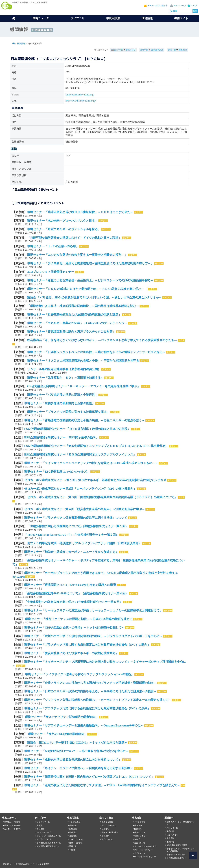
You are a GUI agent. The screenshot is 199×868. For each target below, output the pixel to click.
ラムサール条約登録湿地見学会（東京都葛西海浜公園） (64, 369)
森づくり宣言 (107, 822)
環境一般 (172, 50)
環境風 (39, 825)
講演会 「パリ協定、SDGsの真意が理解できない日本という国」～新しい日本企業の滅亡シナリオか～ (94, 297)
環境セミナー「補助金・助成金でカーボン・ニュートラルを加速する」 (71, 552)
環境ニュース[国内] (12, 822)
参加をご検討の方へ (110, 832)
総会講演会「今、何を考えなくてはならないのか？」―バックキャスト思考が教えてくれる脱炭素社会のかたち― (102, 340)
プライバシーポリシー (143, 850)
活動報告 (105, 829)
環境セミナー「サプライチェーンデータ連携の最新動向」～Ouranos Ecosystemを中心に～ (84, 725)
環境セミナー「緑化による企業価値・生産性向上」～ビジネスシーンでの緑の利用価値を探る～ (90, 280)
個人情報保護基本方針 (176, 858)
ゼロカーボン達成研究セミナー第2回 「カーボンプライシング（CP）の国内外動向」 (80, 489)
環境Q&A (138, 825)
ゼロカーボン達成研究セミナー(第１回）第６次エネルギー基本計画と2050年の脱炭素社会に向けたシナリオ (95, 480)
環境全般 (73, 825)
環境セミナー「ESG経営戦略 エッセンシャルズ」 (57, 472)
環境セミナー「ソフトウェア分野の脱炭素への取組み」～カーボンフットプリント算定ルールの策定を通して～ (98, 700)
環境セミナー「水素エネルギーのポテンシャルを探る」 (64, 229)
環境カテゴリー (141, 836)
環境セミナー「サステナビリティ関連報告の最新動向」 (61, 717)
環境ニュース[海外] (12, 825)
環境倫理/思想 (157, 50)
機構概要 (170, 831)
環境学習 (144, 50)
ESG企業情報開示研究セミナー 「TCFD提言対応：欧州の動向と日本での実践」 (77, 429)
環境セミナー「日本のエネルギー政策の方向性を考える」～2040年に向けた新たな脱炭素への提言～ (90, 691)
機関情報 (21, 44)
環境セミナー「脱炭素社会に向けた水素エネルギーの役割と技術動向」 (71, 653)
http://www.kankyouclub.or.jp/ (81, 101)
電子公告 (170, 838)
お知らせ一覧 (172, 828)
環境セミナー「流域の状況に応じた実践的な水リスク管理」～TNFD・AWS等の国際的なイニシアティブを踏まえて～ (102, 785)
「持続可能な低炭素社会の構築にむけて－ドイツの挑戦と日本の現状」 (74, 238)
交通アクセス (172, 835)
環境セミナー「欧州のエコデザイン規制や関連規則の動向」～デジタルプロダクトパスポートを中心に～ (93, 636)
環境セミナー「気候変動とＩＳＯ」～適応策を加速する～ (65, 378)
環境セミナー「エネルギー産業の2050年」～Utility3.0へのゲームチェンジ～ (77, 323)
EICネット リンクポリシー (145, 857)
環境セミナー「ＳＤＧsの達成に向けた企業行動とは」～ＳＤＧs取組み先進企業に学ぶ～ (87, 289)
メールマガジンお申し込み (145, 846)
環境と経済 (131, 50)
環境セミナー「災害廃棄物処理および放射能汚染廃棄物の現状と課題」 (74, 315)
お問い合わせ (107, 839)
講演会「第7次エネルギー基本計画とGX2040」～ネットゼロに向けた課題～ (77, 743)
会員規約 (105, 836)
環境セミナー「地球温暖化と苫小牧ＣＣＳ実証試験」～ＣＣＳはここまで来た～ (80, 212)
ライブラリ (78, 18)
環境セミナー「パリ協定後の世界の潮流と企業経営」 (62, 395)
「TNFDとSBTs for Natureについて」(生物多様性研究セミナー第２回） (71, 535)
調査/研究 (183, 50)
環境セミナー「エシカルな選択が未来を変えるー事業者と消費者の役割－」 (77, 255)
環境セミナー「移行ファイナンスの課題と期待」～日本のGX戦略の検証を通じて (78, 619)
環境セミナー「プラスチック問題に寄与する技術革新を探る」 (68, 412)
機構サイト (181, 18)
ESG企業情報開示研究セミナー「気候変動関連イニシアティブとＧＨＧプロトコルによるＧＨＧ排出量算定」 (96, 446)
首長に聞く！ (42, 829)
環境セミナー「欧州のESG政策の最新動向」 (57, 734)
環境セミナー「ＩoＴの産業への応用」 (53, 246)
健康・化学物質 (76, 843)
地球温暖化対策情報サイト (48, 846)
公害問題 (73, 836)
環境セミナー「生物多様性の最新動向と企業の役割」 (59, 403)
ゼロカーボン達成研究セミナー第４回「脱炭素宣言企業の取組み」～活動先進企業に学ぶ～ (84, 509)
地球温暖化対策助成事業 (177, 845)
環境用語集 (113, 18)
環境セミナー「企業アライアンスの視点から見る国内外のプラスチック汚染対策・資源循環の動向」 (90, 683)
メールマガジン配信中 (157, 6)
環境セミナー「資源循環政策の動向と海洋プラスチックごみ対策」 (71, 332)
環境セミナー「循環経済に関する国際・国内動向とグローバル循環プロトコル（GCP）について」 (89, 777)
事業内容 (170, 842)
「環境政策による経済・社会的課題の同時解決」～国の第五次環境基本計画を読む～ (83, 306)
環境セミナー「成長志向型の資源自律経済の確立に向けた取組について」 (73, 760)
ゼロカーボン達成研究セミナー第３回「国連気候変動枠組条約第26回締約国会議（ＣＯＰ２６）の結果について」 (102, 497)
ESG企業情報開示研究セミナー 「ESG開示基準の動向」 (61, 437)
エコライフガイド (44, 839)
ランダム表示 (75, 822)
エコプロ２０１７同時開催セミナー (51, 272)
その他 (72, 850)
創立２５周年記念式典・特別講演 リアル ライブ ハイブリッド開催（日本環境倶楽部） (84, 543)
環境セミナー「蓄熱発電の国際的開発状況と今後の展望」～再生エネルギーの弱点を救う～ (84, 420)
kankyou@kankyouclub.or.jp (80, 95)
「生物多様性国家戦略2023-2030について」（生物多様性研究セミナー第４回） (76, 593)
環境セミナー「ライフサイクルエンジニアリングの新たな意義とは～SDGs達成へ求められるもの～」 (91, 463)
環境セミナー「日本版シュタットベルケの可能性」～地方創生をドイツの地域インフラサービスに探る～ (96, 352)
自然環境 (73, 829)
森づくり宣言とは (109, 825)
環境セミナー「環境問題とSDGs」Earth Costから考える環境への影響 (70, 585)
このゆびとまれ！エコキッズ (49, 843)
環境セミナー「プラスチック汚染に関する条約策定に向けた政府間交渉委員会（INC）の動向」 (87, 645)
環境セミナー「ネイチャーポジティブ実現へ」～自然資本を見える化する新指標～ (79, 768)
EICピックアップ (44, 832)
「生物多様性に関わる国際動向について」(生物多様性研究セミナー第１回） (78, 526)
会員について (140, 843)
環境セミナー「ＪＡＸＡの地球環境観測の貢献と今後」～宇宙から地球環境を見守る (83, 361)
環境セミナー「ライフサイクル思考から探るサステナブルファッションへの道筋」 (79, 674)
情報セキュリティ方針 (176, 855)
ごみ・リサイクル (77, 839)
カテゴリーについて (13, 829)
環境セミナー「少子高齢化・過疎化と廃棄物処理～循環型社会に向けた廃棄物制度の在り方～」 (90, 263)
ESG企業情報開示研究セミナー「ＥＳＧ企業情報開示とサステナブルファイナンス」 (80, 454)
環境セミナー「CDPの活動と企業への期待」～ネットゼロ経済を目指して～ (74, 628)
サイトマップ (180, 6)
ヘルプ (194, 6)
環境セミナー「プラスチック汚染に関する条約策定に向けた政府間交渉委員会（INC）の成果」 (87, 708)
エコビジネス (117, 50)
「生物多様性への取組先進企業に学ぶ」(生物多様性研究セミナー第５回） (73, 602)
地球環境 (73, 832)
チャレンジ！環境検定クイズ (49, 836)
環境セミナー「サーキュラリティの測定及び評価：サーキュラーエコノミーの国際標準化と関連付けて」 (93, 610)
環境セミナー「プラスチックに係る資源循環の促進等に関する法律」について (76, 518)
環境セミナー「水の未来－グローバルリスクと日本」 (62, 221)
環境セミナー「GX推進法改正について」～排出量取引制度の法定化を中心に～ (76, 751)
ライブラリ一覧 (43, 822)
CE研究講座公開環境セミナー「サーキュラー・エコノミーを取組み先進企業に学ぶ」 (84, 386)
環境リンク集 (140, 832)
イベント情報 (140, 822)
